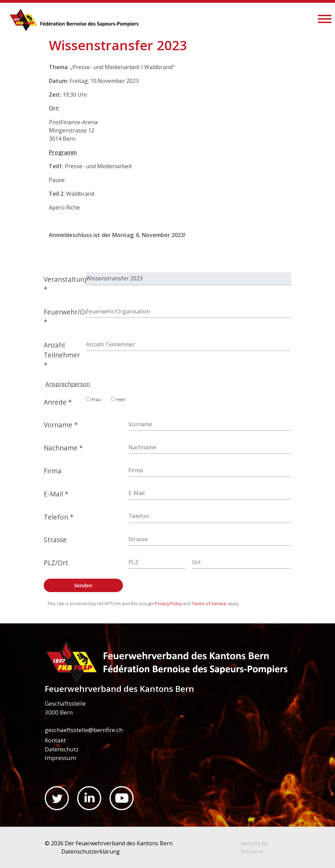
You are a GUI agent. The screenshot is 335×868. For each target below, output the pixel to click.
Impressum (60, 758)
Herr (118, 399)
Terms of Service (209, 603)
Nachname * (63, 448)
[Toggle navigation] (325, 20)
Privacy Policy (168, 603)
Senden (83, 585)
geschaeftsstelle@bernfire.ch (84, 730)
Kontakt (55, 740)
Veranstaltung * (63, 284)
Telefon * (59, 517)
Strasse (55, 540)
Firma (53, 471)
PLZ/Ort (56, 563)
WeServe (252, 851)
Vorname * (61, 425)
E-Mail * (56, 494)
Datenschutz (62, 749)
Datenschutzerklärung (91, 851)
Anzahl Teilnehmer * (62, 355)
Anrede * (58, 402)
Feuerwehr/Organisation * (63, 317)
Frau (93, 399)
